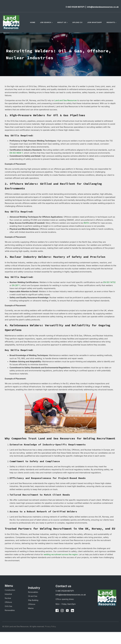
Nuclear (8, 598)
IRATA (86, 223)
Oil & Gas (8, 606)
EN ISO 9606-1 (16, 153)
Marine (31, 608)
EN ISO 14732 (109, 282)
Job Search (46, 22)
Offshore (8, 602)
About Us (62, 22)
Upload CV (77, 22)
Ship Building (33, 600)
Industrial (8, 594)
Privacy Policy (50, 626)
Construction (10, 590)
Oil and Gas (33, 596)
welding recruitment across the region (61, 554)
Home (33, 22)
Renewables (10, 610)
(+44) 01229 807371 (75, 7)
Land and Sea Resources (66, 100)
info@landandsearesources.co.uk (103, 7)
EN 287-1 (16, 285)
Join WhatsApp (94, 22)
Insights (111, 22)
